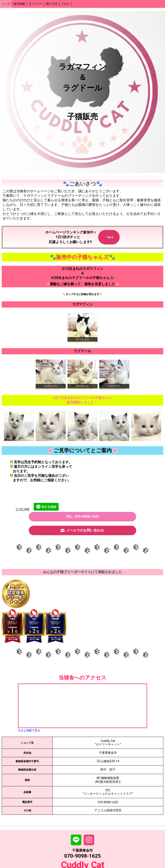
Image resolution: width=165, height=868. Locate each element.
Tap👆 (109, 235)
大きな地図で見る (29, 730)
